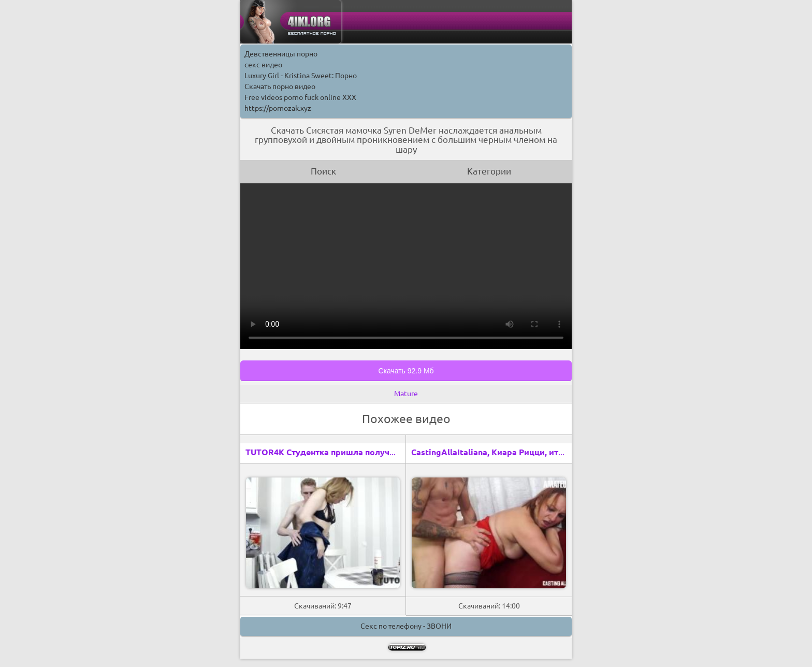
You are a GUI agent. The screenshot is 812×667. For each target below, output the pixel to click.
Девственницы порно (281, 54)
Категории (489, 171)
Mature (406, 394)
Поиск (323, 171)
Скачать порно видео (280, 86)
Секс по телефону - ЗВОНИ (406, 626)
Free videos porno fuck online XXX (300, 97)
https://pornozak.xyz (278, 108)
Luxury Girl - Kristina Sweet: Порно (301, 76)
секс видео (263, 65)
